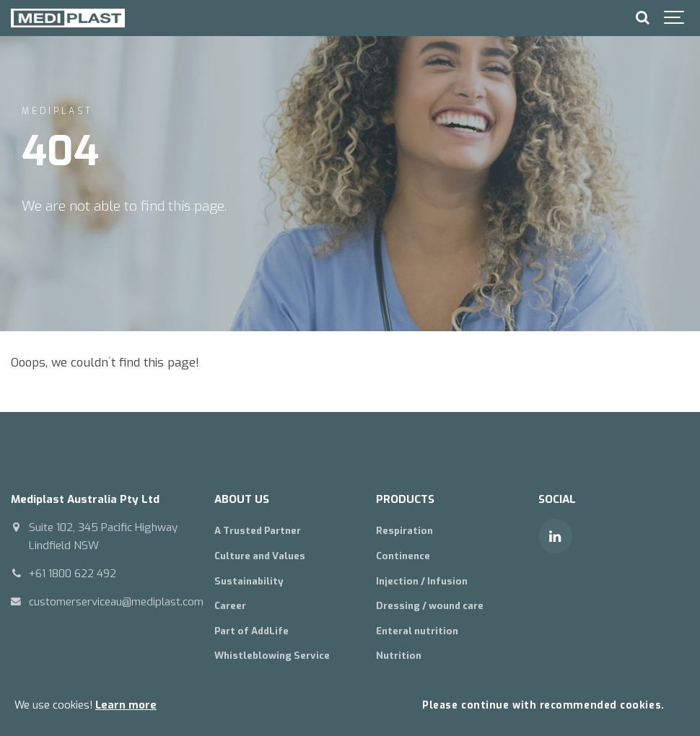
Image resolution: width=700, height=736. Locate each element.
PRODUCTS (405, 499)
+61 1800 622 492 (73, 574)
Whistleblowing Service (272, 656)
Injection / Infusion (422, 581)
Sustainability (249, 581)
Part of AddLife (251, 631)
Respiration (404, 531)
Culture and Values (260, 556)
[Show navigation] (675, 18)
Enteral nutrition (417, 631)
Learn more (126, 705)
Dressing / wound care (430, 606)
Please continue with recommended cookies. (543, 705)
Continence (403, 556)
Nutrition (399, 656)
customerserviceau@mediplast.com (116, 602)
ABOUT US (242, 499)
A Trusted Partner (258, 531)
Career (230, 606)
